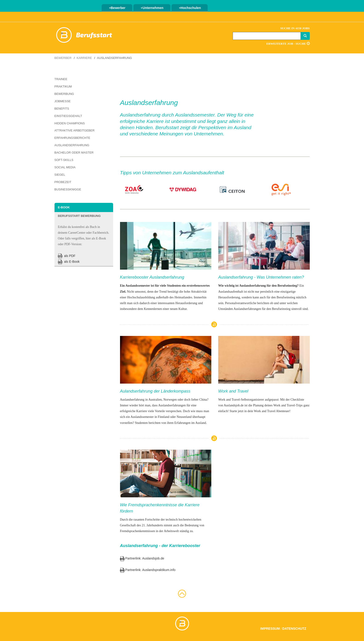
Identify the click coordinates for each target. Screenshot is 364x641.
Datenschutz (294, 629)
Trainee (61, 79)
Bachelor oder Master (74, 153)
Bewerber (117, 8)
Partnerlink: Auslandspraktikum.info (148, 570)
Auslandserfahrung (72, 145)
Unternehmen (152, 8)
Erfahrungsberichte (72, 138)
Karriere (84, 58)
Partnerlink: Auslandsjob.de (142, 558)
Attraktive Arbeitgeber (75, 130)
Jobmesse (63, 101)
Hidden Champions (70, 123)
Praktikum (63, 86)
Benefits (62, 109)
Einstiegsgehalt (68, 116)
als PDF (67, 256)
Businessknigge (68, 189)
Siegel (60, 175)
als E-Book (69, 262)
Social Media (65, 167)
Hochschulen (190, 8)
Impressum (270, 629)
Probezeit (63, 182)
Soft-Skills (64, 160)
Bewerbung (64, 94)
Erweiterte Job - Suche (288, 44)
